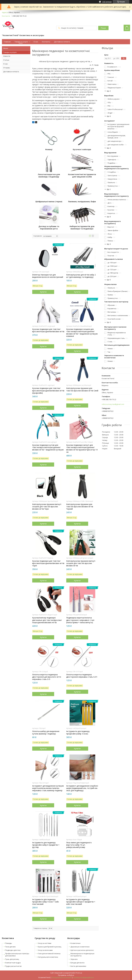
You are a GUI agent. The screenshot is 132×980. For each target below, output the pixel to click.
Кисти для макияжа (78, 966)
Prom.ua (79, 973)
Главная (7, 42)
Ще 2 (109, 91)
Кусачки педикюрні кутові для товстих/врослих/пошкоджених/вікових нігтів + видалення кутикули (48, 447)
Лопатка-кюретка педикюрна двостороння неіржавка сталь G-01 (82, 676)
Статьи (6, 60)
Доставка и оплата (62, 42)
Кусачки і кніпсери (82, 149)
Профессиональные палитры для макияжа (17, 955)
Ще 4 (109, 148)
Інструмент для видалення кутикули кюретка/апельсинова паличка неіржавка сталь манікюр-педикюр (48, 788)
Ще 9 (109, 217)
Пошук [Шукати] (103, 28)
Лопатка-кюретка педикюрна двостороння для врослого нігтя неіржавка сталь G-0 (47, 677)
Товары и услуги (21, 42)
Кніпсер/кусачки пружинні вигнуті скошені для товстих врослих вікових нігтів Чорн (47, 507)
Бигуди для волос (78, 963)
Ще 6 (109, 116)
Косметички (75, 943)
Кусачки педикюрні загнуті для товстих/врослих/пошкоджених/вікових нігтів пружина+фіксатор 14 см (82, 449)
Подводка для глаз (13, 950)
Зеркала (74, 959)
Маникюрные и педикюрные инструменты (82, 955)
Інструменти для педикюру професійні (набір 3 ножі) (78, 732)
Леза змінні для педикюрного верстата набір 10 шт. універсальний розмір (79, 845)
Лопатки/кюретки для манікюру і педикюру (49, 176)
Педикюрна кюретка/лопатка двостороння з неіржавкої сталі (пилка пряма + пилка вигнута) (80, 620)
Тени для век (10, 947)
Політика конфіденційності (83, 977)
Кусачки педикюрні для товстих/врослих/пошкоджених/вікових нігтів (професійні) (48, 391)
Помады (9, 943)
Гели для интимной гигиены (49, 953)
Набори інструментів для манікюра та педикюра (82, 228)
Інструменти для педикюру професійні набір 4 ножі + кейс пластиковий (46, 902)
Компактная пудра (13, 963)
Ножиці (49, 149)
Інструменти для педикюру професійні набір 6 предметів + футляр (46, 845)
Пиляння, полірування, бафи (82, 202)
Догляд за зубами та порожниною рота (49, 228)
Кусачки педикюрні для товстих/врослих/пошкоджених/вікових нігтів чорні (48, 563)
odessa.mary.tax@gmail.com (113, 404)
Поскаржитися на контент (62, 977)
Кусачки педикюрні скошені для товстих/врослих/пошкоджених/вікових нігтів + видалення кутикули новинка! (82, 333)
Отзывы (7, 68)
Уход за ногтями (45, 943)
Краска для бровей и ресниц (50, 947)
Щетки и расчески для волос (82, 950)
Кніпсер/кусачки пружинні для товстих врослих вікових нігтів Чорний (80, 507)
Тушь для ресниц (12, 959)
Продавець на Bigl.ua (66, 975)
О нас (36, 42)
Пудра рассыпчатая (13, 966)
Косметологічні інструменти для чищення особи (82, 176)
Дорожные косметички (80, 947)
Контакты (46, 42)
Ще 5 (109, 280)
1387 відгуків (107, 2)
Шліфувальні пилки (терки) (49, 202)
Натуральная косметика (48, 957)
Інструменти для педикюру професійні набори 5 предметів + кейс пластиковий (81, 902)
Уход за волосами (45, 950)
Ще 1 (109, 189)
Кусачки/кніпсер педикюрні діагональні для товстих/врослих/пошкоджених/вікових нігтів (47, 620)
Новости (7, 56)
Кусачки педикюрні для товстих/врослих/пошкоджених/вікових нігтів (48, 330)
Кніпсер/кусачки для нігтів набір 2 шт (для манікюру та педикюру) (81, 276)
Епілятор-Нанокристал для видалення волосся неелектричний (48, 276)
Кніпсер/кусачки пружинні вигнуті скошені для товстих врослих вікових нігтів (81, 563)
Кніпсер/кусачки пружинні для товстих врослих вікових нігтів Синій (82, 389)
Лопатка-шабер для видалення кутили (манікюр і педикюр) (46, 732)
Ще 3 (109, 244)
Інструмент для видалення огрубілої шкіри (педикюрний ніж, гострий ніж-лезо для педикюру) (82, 788)
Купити (43, 292)
